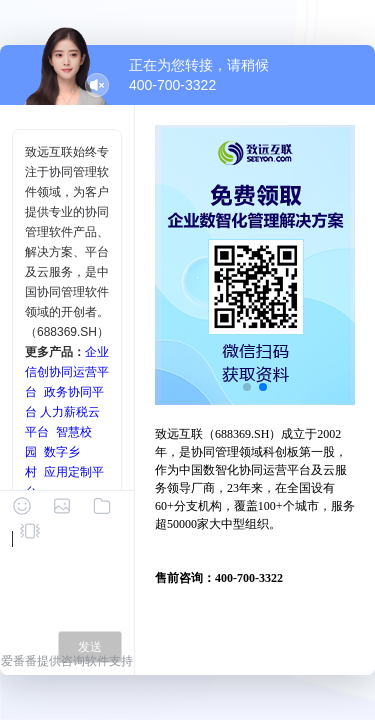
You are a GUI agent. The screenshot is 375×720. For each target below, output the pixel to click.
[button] (247, 387)
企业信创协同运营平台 (67, 372)
